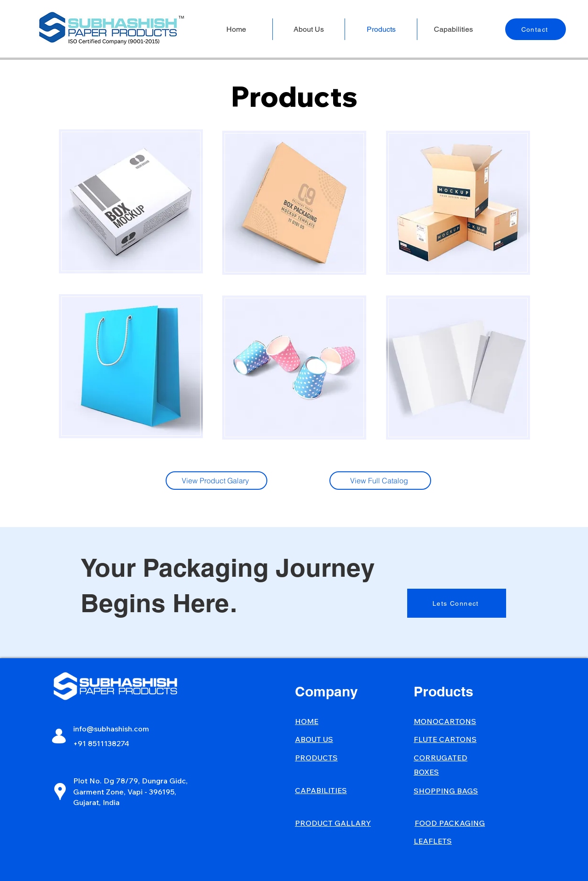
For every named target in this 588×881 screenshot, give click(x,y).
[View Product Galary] (216, 481)
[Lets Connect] (457, 603)
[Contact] (536, 29)
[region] (130, 200)
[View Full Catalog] (380, 481)
